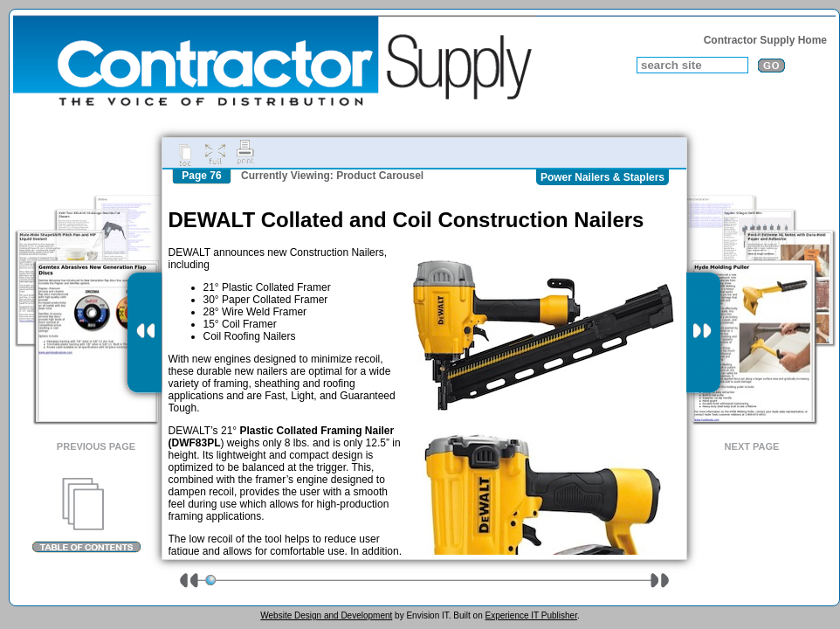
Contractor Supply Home (765, 40)
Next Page (752, 446)
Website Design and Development (326, 615)
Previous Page (96, 446)
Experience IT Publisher (530, 615)
